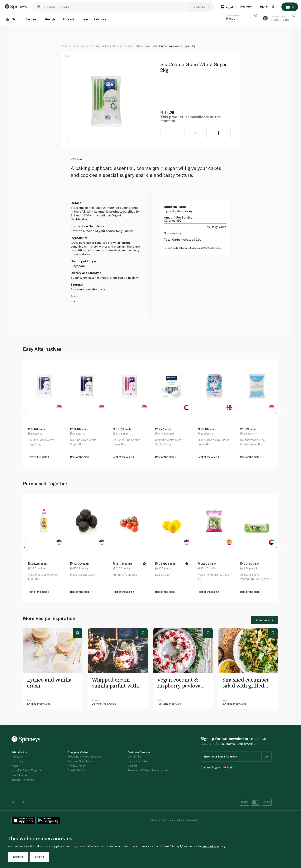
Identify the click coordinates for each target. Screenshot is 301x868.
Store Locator (20, 775)
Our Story (17, 761)
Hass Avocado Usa (83, 575)
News (15, 766)
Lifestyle (50, 19)
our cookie (209, 846)
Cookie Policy (76, 770)
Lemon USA (163, 575)
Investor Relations (94, 19)
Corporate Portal (138, 761)
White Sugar (143, 46)
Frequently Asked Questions (85, 756)
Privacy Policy (77, 766)
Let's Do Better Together (27, 770)
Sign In (267, 6)
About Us (17, 756)
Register (246, 6)
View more (264, 620)
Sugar (129, 46)
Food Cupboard (81, 46)
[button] (25, 413)
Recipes (31, 19)
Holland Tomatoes (125, 575)
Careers (132, 766)
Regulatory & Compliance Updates (149, 770)
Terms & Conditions (80, 761)
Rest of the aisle (39, 457)
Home (64, 46)
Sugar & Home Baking (108, 46)
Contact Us (134, 756)
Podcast (69, 19)
